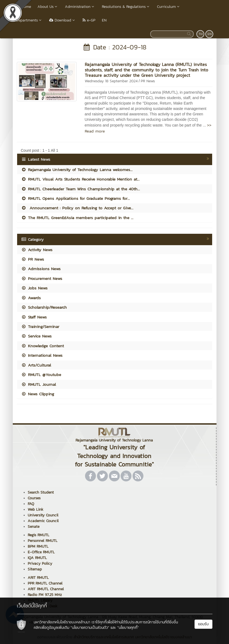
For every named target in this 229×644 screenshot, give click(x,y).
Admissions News (41, 269)
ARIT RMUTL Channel (46, 589)
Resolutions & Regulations (126, 7)
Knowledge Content (43, 346)
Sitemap (35, 569)
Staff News (34, 317)
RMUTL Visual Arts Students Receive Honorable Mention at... (80, 179)
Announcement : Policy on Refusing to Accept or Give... (77, 208)
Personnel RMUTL (43, 541)
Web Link (35, 509)
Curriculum (169, 7)
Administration (80, 7)
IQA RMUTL (37, 558)
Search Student (41, 492)
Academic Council (43, 521)
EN (104, 20)
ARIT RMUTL (38, 578)
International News (42, 355)
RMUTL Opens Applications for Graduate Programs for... (76, 198)
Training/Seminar (40, 326)
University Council (43, 515)
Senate (34, 527)
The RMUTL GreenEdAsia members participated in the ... (77, 218)
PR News (148, 81)
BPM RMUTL (38, 546)
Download (63, 20)
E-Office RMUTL (41, 552)
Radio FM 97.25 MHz (45, 595)
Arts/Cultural (36, 365)
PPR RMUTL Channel (45, 583)
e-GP (89, 20)
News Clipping (38, 394)
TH (201, 34)
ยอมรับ (203, 624)
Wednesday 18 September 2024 (111, 81)
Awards (31, 298)
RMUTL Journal (39, 384)
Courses (34, 498)
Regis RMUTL (38, 535)
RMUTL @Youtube (41, 375)
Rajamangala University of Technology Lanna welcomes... (77, 170)
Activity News (37, 250)
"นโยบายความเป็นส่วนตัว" (90, 628)
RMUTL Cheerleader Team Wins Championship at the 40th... (81, 189)
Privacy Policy (40, 563)
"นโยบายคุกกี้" (128, 628)
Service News (36, 336)
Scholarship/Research (44, 307)
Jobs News (34, 288)
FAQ (31, 504)
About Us (48, 7)
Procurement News (42, 278)
